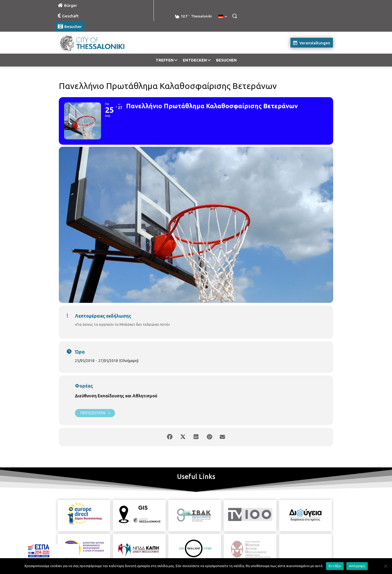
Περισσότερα (95, 413)
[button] (235, 16)
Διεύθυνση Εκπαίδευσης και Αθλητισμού (116, 396)
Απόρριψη (357, 566)
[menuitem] (223, 17)
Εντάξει (335, 566)
